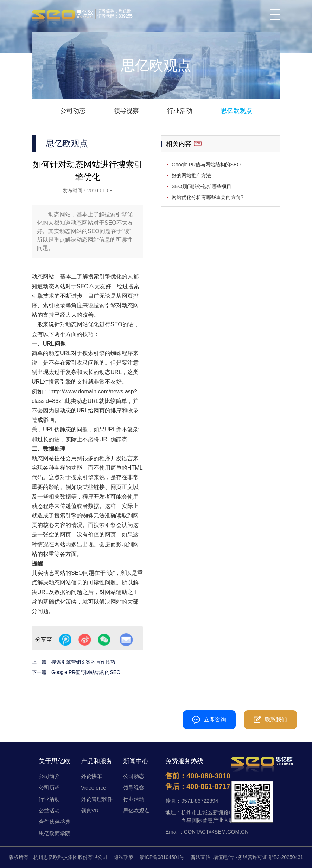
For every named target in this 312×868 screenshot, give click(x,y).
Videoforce (93, 788)
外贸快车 (91, 776)
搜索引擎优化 (105, 277)
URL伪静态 (113, 439)
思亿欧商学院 (55, 833)
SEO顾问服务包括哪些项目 (202, 186)
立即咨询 (209, 720)
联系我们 (270, 720)
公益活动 (49, 811)
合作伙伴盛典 (55, 822)
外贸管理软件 (97, 799)
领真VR (90, 811)
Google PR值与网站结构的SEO (86, 672)
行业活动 (180, 111)
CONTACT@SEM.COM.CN (216, 832)
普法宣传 (200, 857)
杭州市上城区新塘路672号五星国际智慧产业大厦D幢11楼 (218, 816)
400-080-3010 (156, 716)
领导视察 (126, 111)
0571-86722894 (200, 801)
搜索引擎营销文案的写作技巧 (83, 662)
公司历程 (49, 788)
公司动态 (73, 111)
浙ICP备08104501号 (162, 857)
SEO (83, 286)
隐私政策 (123, 857)
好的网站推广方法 (191, 175)
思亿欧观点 (236, 111)
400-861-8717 (208, 786)
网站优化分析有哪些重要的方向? (208, 197)
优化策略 (65, 602)
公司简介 (49, 776)
